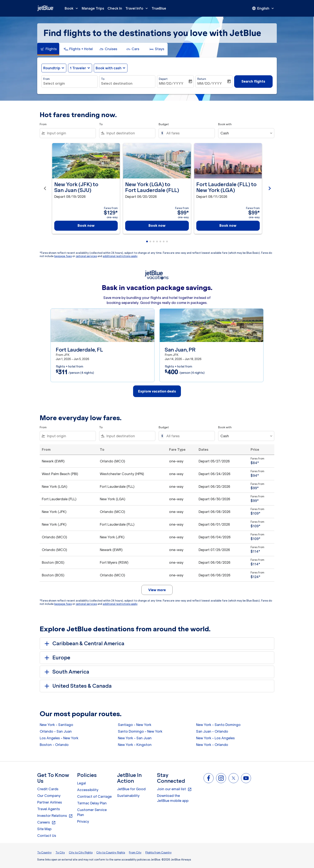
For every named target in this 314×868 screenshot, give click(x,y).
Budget (164, 124)
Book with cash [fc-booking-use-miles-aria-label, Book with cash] (109, 68)
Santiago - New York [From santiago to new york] (135, 725)
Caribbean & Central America (84, 644)
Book (72, 8)
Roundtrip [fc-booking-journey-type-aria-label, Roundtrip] (52, 68)
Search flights (253, 81)
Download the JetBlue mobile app (173, 798)
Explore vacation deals (157, 391)
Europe (57, 658)
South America (66, 672)
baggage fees (63, 256)
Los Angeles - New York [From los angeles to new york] (59, 738)
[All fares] (188, 133)
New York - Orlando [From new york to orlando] (212, 745)
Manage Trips (93, 8)
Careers (46, 822)
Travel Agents (49, 809)
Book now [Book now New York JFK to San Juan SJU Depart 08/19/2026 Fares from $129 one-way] (86, 225)
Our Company (49, 796)
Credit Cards (48, 789)
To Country (44, 853)
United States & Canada (77, 686)
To (103, 79)
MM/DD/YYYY (171, 83)
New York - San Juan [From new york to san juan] (135, 738)
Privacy (83, 821)
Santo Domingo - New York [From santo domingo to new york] (140, 731)
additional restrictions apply (120, 256)
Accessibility (88, 790)
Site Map (44, 829)
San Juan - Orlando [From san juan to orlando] (212, 731)
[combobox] (69, 83)
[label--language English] (263, 8)
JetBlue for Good (131, 789)
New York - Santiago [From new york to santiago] (56, 725)
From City (135, 853)
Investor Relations (55, 816)
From (46, 79)
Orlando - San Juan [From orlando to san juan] (56, 731)
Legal (82, 783)
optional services (86, 256)
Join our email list (174, 789)
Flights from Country (158, 853)
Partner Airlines (50, 802)
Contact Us (47, 836)
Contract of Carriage (94, 796)
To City (60, 853)
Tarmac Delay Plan (92, 803)
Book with (225, 124)
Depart (163, 79)
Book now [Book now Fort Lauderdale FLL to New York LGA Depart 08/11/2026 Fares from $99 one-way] (228, 225)
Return (202, 79)
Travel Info (138, 8)
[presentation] (263, 8)
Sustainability (128, 796)
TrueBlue (159, 8)
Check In (115, 8)
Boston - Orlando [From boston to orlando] (54, 745)
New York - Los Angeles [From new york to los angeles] (215, 738)
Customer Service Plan (92, 812)
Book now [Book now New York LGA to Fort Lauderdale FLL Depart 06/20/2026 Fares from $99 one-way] (157, 225)
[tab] (48, 49)
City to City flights (81, 853)
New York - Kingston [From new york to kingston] (135, 745)
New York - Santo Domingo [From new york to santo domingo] (218, 725)
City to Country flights (111, 853)
